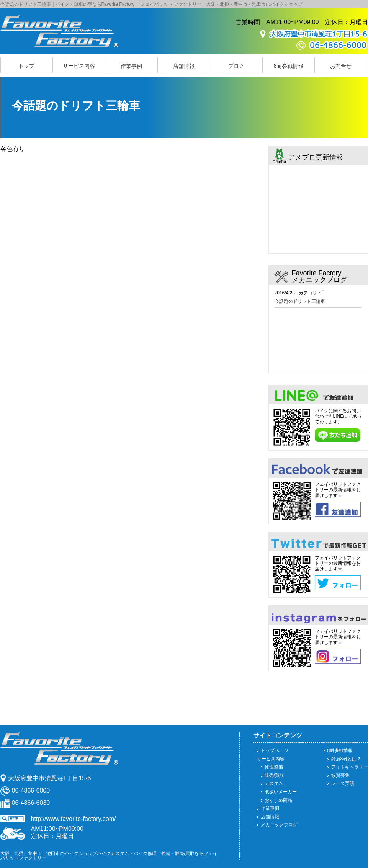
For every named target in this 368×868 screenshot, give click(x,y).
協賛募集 (340, 775)
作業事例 (131, 66)
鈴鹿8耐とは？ (346, 759)
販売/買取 (274, 775)
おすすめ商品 (278, 800)
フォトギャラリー (350, 767)
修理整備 (274, 767)
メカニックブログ (279, 825)
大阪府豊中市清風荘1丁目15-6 (50, 778)
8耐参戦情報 (289, 66)
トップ (26, 66)
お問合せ (341, 66)
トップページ (275, 750)
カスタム (274, 783)
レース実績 (343, 783)
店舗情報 (184, 66)
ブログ (236, 66)
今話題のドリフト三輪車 (300, 301)
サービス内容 (79, 66)
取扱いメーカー (281, 792)
